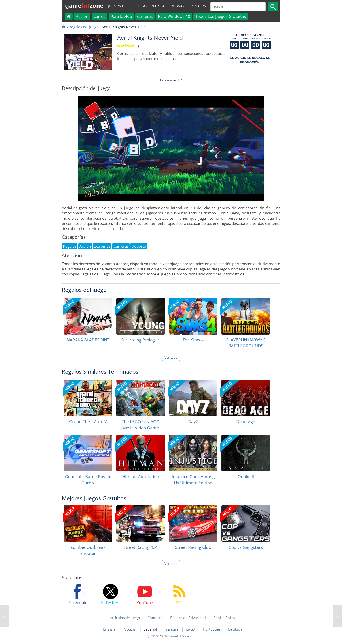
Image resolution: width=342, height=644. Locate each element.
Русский (130, 629)
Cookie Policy (224, 618)
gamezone (84, 6)
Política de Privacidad (188, 618)
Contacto (155, 618)
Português (212, 629)
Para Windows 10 (174, 16)
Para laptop (121, 16)
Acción (82, 16)
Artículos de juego (125, 618)
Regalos (198, 6)
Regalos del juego (84, 27)
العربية (191, 629)
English (110, 629)
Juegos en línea (150, 6)
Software (178, 6)
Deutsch (235, 629)
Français (172, 629)
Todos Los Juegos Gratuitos (221, 16)
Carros (99, 16)
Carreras (145, 16)
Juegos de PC (120, 6)
